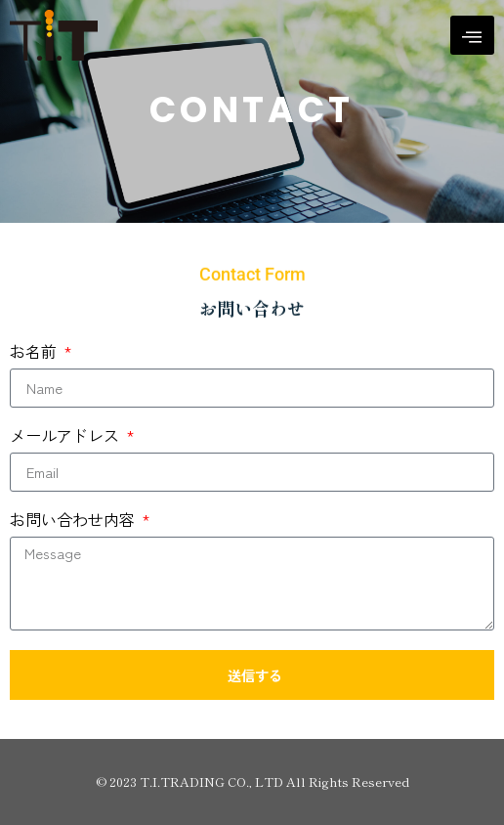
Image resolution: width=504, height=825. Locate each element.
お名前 (35, 353)
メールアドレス (66, 437)
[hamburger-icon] (472, 36)
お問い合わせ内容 (74, 521)
